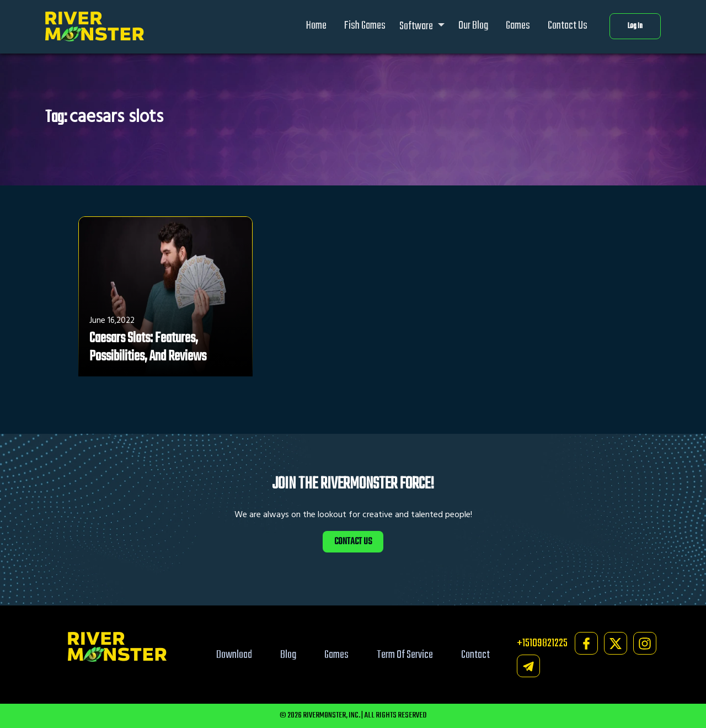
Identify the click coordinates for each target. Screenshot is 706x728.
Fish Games (365, 26)
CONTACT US (353, 542)
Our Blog (473, 26)
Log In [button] (635, 26)
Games (518, 26)
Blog (288, 655)
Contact (475, 655)
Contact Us (568, 26)
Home (316, 26)
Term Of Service (405, 655)
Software (417, 26)
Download (234, 655)
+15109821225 (542, 643)
